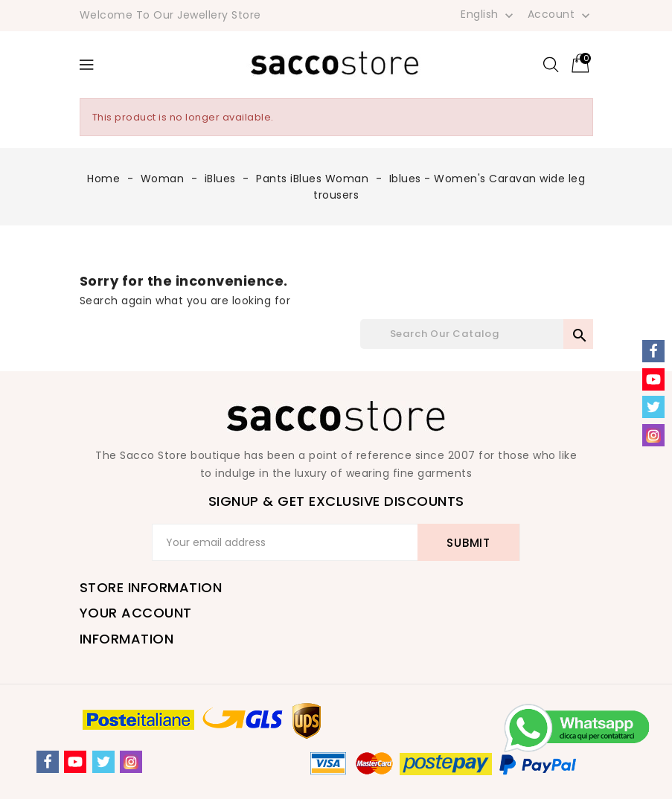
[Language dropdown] (489, 14)
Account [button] (560, 15)
